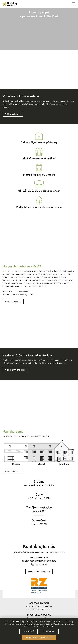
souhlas (42, 621)
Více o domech (13, 472)
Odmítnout (49, 631)
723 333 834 (41, 564)
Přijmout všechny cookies (39, 638)
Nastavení (29, 631)
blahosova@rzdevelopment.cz (41, 561)
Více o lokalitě (13, 114)
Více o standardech (15, 370)
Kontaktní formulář (39, 572)
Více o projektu (13, 302)
